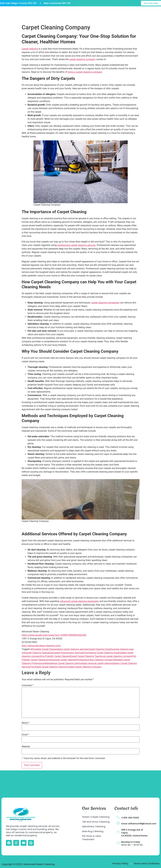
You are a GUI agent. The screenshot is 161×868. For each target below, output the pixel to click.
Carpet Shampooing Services (68, 653)
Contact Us (68, 18)
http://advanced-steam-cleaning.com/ (41, 646)
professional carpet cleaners (61, 660)
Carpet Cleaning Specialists (39, 653)
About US (54, 11)
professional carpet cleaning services (76, 245)
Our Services (75, 11)
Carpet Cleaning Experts (100, 649)
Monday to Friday (131, 842)
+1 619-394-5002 (130, 818)
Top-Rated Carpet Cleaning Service (48, 667)
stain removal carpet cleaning (98, 663)
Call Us (153, 12)
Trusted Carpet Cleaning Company (84, 667)
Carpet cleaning (30, 49)
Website (26, 747)
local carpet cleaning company (116, 656)
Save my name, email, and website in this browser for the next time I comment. (65, 758)
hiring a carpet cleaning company (85, 72)
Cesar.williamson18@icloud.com (139, 824)
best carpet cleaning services (73, 649)
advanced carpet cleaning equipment (79, 601)
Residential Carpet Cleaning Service (64, 663)
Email (25, 735)
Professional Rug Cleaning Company (95, 660)
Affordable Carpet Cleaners (44, 649)
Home (36, 11)
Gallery (96, 11)
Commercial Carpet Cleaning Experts (102, 653)
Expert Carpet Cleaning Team (85, 656)
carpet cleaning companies (105, 303)
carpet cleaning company (82, 59)
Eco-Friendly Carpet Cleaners (56, 656)
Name (26, 723)
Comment (28, 685)
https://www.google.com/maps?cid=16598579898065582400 (54, 635)
